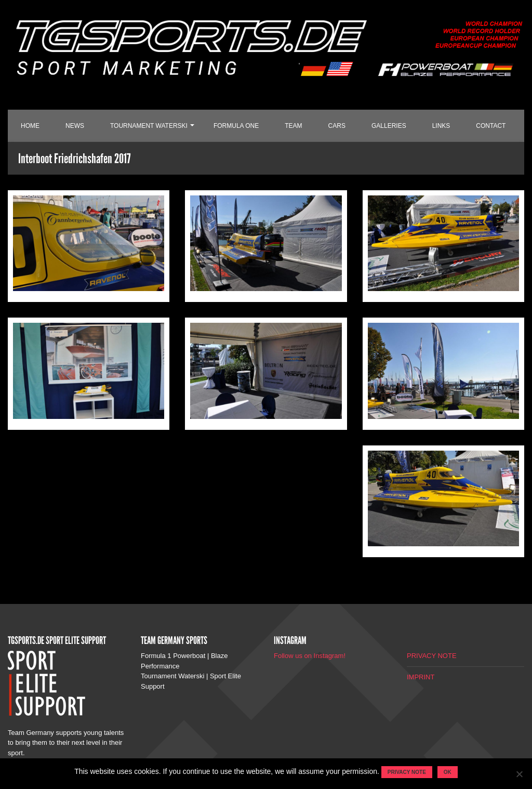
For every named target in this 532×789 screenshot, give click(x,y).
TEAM (293, 126)
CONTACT (491, 126)
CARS (337, 126)
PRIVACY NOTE (432, 656)
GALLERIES (389, 126)
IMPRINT (421, 677)
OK (448, 772)
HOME (30, 126)
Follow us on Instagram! (310, 656)
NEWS (75, 126)
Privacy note (407, 772)
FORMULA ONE (236, 126)
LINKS (441, 126)
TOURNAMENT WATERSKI (149, 126)
